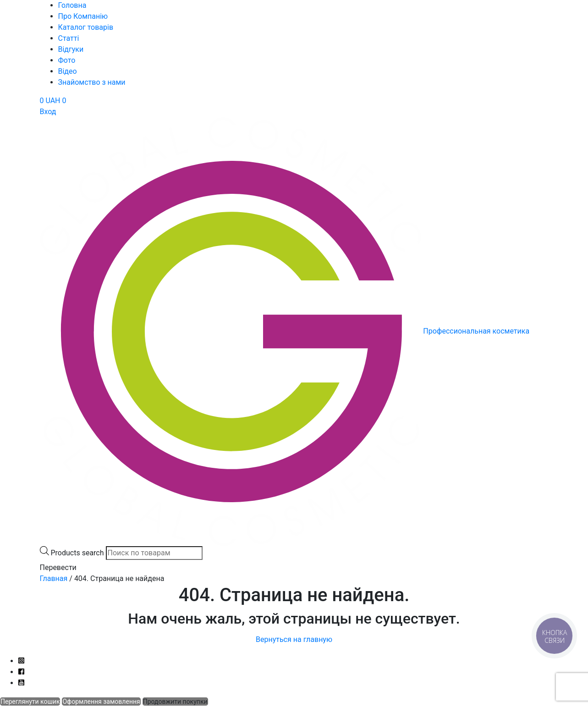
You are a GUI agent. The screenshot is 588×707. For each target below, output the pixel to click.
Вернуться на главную (294, 639)
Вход (48, 112)
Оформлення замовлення (101, 702)
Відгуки (71, 49)
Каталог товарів (86, 27)
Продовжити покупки (175, 702)
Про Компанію (83, 16)
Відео (68, 71)
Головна (72, 5)
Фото (67, 60)
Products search (77, 553)
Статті (69, 38)
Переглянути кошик (30, 702)
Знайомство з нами (92, 82)
